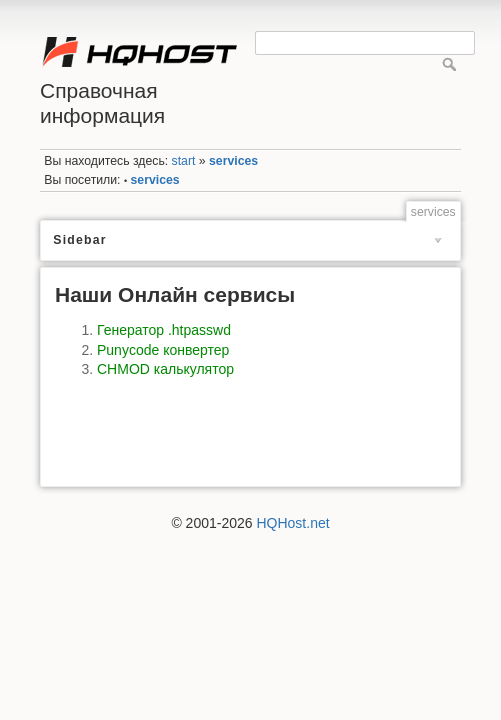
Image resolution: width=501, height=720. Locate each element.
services (233, 161)
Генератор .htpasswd (164, 330)
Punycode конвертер (163, 350)
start (184, 161)
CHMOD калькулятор (165, 369)
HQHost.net (292, 523)
